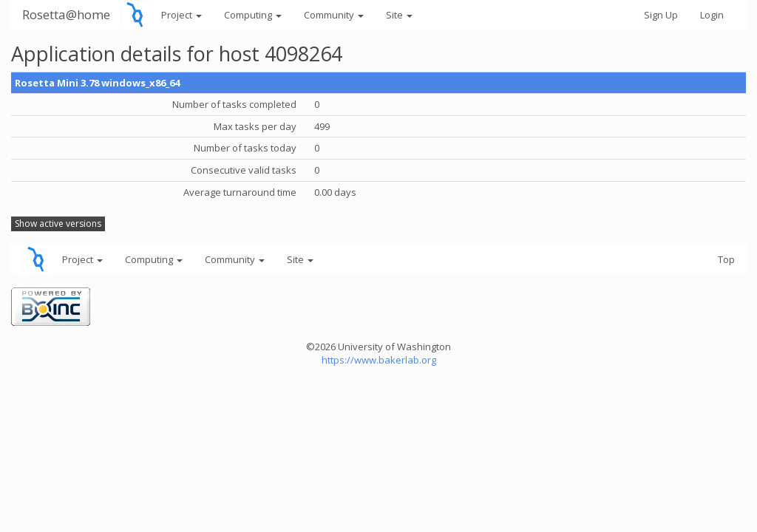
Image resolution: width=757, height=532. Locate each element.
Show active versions (58, 224)
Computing (253, 15)
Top (726, 259)
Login (712, 15)
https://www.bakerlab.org (379, 360)
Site (399, 15)
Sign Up (661, 15)
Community (334, 15)
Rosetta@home (66, 14)
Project (181, 15)
